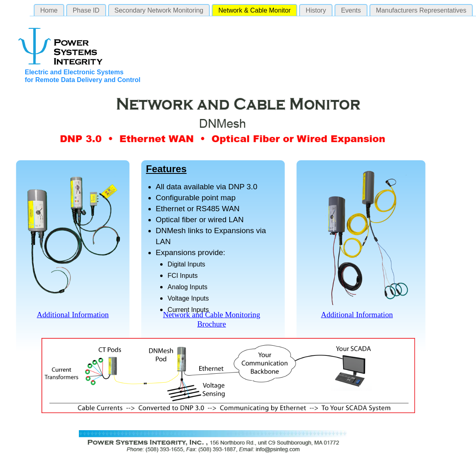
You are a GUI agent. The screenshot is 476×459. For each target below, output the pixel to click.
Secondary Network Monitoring (159, 10)
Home (49, 10)
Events (351, 10)
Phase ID (86, 10)
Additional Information (73, 315)
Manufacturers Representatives (421, 10)
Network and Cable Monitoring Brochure (212, 319)
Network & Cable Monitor (254, 10)
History (316, 10)
